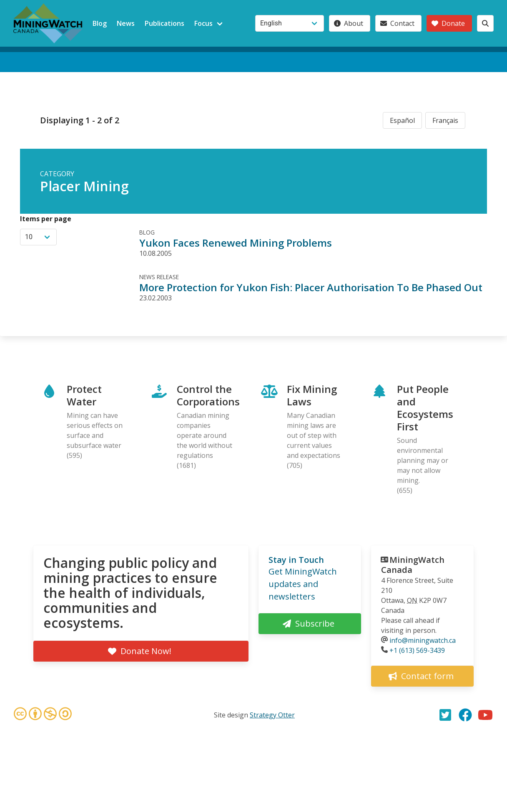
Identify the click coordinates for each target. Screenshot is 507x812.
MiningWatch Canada (413, 565)
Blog (100, 23)
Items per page (46, 219)
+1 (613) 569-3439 (417, 650)
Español (402, 120)
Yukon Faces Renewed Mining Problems (236, 243)
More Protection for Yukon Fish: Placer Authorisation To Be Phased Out (311, 287)
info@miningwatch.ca (423, 640)
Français (445, 120)
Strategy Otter (272, 715)
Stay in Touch (296, 560)
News (126, 23)
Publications (164, 23)
